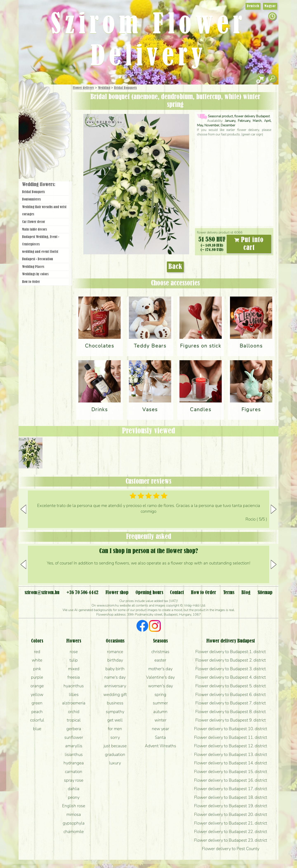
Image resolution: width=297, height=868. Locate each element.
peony (74, 797)
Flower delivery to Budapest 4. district (231, 677)
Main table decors (34, 230)
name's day (115, 677)
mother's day (160, 669)
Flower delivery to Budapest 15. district (231, 772)
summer (160, 703)
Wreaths (50, 142)
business (115, 703)
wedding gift (115, 694)
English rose (74, 806)
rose (74, 652)
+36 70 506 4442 (82, 593)
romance (115, 652)
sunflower (74, 737)
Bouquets (50, 107)
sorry (115, 737)
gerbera (74, 729)
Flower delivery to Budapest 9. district (231, 720)
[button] (274, 509)
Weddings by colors (35, 274)
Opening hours (149, 593)
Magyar (270, 6)
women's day (160, 686)
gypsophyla (74, 823)
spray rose (74, 780)
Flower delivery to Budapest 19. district (231, 806)
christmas (160, 652)
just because (115, 746)
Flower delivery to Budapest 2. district (231, 660)
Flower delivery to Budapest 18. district (231, 797)
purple (37, 677)
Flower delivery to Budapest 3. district (231, 669)
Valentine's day (160, 677)
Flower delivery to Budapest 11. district (231, 737)
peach (37, 712)
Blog (246, 593)
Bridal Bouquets (125, 88)
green (37, 703)
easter (160, 660)
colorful (37, 720)
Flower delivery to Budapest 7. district (231, 703)
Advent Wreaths (160, 746)
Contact (177, 593)
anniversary (115, 686)
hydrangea (74, 763)
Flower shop (45, 155)
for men (115, 729)
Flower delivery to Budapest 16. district (231, 780)
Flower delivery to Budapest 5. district (231, 686)
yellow (37, 694)
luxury (115, 763)
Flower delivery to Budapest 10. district (231, 729)
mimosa (74, 814)
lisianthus (74, 754)
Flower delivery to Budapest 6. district (231, 694)
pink (37, 669)
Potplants (55, 118)
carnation (74, 772)
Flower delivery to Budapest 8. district (231, 712)
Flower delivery (83, 88)
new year (160, 729)
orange (37, 686)
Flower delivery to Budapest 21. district (231, 823)
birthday (115, 660)
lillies (74, 694)
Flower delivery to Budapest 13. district (231, 754)
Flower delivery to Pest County (231, 849)
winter (160, 720)
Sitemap (265, 593)
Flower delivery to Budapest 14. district (231, 763)
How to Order (31, 282)
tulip (74, 660)
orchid (74, 712)
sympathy (115, 712)
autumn (160, 712)
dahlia (74, 789)
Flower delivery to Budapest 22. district (231, 832)
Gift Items (39, 98)
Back (175, 267)
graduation (115, 754)
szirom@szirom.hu (42, 593)
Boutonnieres (31, 199)
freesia (74, 677)
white (37, 660)
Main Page (31, 93)
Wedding (104, 88)
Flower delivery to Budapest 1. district (231, 652)
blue (37, 729)
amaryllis (74, 746)
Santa (160, 737)
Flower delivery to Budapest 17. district (231, 789)
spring (160, 694)
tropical (74, 720)
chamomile (74, 832)
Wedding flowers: (39, 185)
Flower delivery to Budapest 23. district (231, 840)
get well (115, 720)
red (37, 652)
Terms (229, 593)
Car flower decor (34, 222)
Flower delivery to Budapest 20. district (231, 814)
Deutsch (253, 6)
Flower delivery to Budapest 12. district (231, 746)
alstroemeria (74, 703)
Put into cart (249, 244)
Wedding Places (33, 267)
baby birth (115, 669)
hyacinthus (74, 686)
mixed (74, 669)
